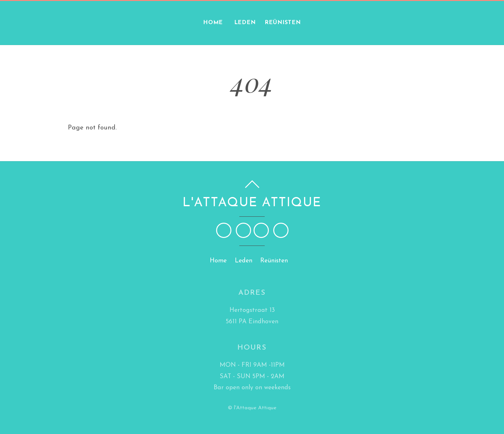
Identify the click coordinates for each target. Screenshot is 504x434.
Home (213, 23)
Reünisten (283, 23)
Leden (245, 23)
